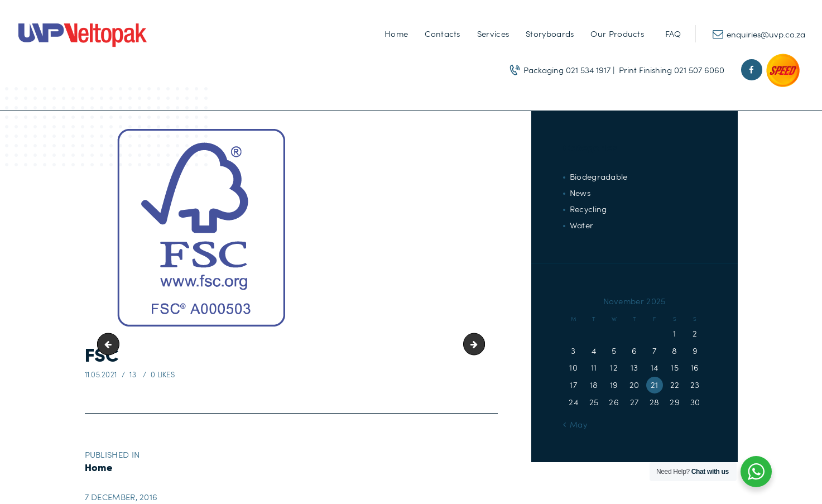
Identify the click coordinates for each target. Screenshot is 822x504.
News (580, 193)
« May (575, 424)
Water (582, 225)
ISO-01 (480, 344)
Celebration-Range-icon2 (110, 344)
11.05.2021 (101, 375)
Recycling (588, 209)
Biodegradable (599, 176)
